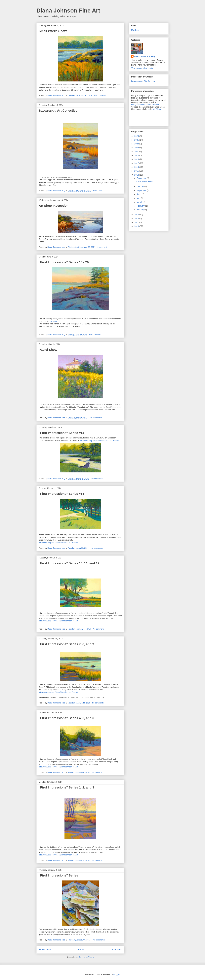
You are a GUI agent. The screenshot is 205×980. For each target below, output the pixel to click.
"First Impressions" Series (58, 875)
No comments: (100, 95)
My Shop (135, 30)
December (142, 178)
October (141, 186)
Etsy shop (53, 321)
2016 (137, 167)
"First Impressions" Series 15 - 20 (64, 262)
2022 (137, 148)
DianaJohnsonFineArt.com (143, 81)
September (142, 190)
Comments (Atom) (86, 957)
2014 (137, 175)
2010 (137, 226)
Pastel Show (48, 350)
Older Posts (116, 950)
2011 (137, 222)
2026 (137, 136)
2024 (137, 144)
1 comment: (98, 190)
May (139, 198)
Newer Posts (45, 950)
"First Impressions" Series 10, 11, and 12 (69, 563)
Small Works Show (53, 31)
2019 (137, 159)
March (140, 202)
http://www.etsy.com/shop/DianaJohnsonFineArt (99, 441)
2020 (137, 155)
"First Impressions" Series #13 (61, 494)
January (141, 210)
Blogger (116, 974)
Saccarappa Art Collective (58, 111)
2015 (137, 171)
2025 (137, 140)
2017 (137, 163)
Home (81, 950)
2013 (137, 215)
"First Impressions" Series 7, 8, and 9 (66, 644)
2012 (137, 219)
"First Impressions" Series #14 (61, 433)
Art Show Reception (54, 206)
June (139, 194)
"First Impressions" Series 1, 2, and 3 (66, 787)
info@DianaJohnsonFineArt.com (146, 105)
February (141, 206)
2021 (137, 152)
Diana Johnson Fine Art (68, 11)
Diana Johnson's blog (144, 56)
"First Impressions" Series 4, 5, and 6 (66, 718)
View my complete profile (142, 68)
